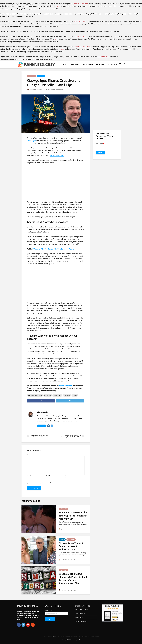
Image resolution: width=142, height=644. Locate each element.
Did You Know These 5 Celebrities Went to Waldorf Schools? (71, 546)
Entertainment (88, 64)
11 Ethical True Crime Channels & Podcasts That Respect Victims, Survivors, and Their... (73, 579)
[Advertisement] (107, 99)
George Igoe (31, 141)
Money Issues (41, 76)
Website (67, 476)
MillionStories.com (57, 155)
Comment (30, 455)
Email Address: (100, 144)
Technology (100, 64)
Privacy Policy (79, 617)
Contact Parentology (81, 621)
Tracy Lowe (63, 560)
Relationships (76, 64)
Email (48, 476)
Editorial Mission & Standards (84, 610)
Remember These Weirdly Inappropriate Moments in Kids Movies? (73, 516)
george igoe (48, 395)
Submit (100, 152)
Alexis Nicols (32, 90)
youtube (75, 395)
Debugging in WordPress (88, 6)
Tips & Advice (112, 64)
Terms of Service (80, 614)
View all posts (42, 426)
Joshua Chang (63, 529)
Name (29, 476)
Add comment (51, 90)
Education (65, 64)
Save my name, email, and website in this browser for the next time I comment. (49, 483)
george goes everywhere (35, 395)
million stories (57, 395)
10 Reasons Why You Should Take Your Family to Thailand (54, 249)
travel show (67, 395)
